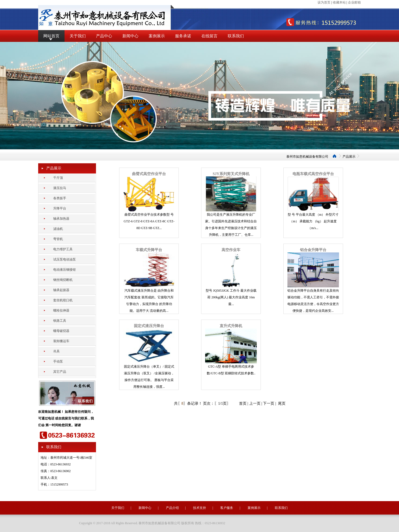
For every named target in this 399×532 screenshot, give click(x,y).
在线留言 (209, 36)
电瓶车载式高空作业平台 (313, 174)
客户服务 (227, 508)
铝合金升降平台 (313, 250)
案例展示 (157, 36)
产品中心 (104, 36)
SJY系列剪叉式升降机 (231, 174)
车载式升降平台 (149, 250)
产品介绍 (172, 508)
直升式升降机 (231, 326)
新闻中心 (130, 36)
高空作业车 (231, 250)
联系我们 (236, 36)
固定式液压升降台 (149, 326)
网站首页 (51, 36)
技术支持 (199, 508)
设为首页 (324, 2)
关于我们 (78, 36)
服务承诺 (183, 36)
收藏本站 (339, 2)
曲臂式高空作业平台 (149, 174)
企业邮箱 (354, 2)
